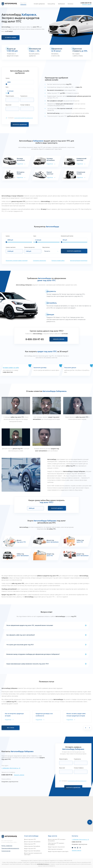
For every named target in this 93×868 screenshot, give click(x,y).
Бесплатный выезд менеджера (79, 261)
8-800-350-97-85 (86, 3)
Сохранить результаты (40, 261)
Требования (61, 4)
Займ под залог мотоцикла (55, 849)
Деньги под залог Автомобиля (32, 842)
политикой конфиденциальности (24, 118)
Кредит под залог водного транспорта (58, 851)
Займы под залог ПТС (30, 844)
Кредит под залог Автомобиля (32, 851)
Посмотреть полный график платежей (17, 261)
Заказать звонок (87, 5)
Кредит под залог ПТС (30, 848)
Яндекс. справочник (7, 846)
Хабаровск (23, 5)
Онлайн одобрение (39, 4)
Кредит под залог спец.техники (56, 847)
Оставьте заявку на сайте (11, 368)
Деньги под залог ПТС (30, 839)
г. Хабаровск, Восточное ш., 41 (11, 768)
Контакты (70, 4)
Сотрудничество (6, 851)
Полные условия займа (58, 261)
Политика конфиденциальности (10, 848)
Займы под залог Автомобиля (32, 846)
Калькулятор (51, 4)
